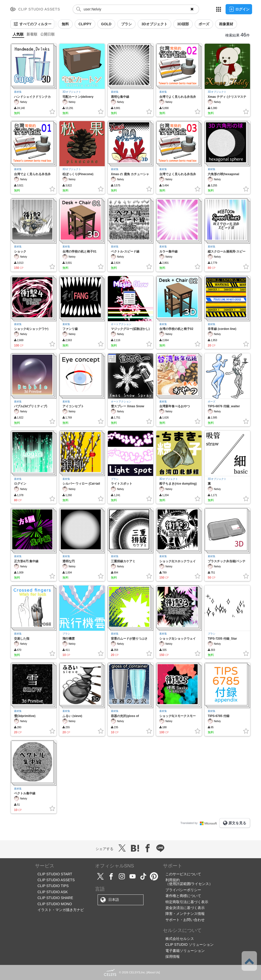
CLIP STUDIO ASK (53, 892)
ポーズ (212, 402)
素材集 (18, 92)
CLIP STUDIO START (55, 874)
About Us (153, 972)
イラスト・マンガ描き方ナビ (61, 910)
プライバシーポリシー (183, 890)
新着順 (32, 34)
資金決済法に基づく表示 (185, 908)
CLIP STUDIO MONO (55, 904)
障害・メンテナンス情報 (185, 914)
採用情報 (173, 957)
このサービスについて (183, 874)
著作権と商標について (183, 896)
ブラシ (115, 479)
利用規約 (173, 880)
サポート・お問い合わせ (185, 920)
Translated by (200, 823)
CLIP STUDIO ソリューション (190, 945)
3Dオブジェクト (72, 92)
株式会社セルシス (180, 939)
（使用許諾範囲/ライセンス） (189, 884)
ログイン (239, 9)
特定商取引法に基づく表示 (187, 902)
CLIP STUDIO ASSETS (56, 880)
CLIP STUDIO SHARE (55, 898)
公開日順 (47, 34)
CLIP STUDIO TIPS (53, 886)
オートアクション (121, 324)
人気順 (18, 34)
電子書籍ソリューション (185, 951)
